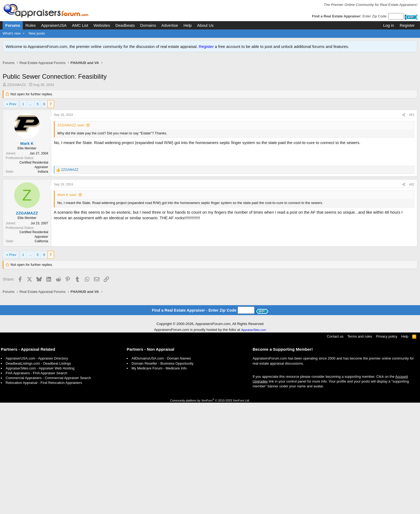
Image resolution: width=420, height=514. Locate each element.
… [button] (30, 110)
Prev (13, 110)
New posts (37, 33)
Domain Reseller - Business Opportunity (162, 475)
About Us (205, 25)
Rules (31, 25)
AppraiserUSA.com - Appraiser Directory (37, 470)
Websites (102, 25)
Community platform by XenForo (210, 512)
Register (206, 46)
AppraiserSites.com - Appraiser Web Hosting (40, 480)
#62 (412, 268)
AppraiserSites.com (254, 441)
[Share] (404, 121)
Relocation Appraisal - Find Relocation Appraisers (44, 494)
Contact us (335, 448)
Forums (13, 25)
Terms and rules (360, 448)
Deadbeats (125, 25)
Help (188, 25)
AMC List (80, 25)
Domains (148, 25)
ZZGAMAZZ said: (71, 131)
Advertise (170, 25)
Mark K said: (67, 278)
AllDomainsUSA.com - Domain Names (161, 470)
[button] (24, 33)
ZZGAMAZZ (17, 90)
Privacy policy (387, 448)
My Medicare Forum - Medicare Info (159, 480)
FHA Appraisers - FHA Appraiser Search (36, 484)
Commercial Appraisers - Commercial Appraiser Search (48, 489)
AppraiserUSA (54, 25)
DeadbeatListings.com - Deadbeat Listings (38, 475)
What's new (12, 33)
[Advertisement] (210, 72)
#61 (412, 120)
